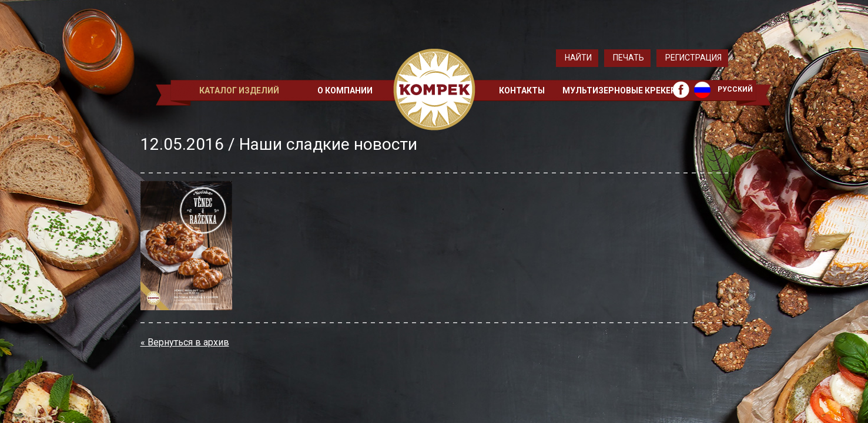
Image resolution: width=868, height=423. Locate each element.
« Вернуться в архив (185, 342)
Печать (629, 58)
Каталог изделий (239, 90)
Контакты (522, 90)
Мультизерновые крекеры (623, 90)
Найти (578, 58)
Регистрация (693, 58)
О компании (345, 90)
